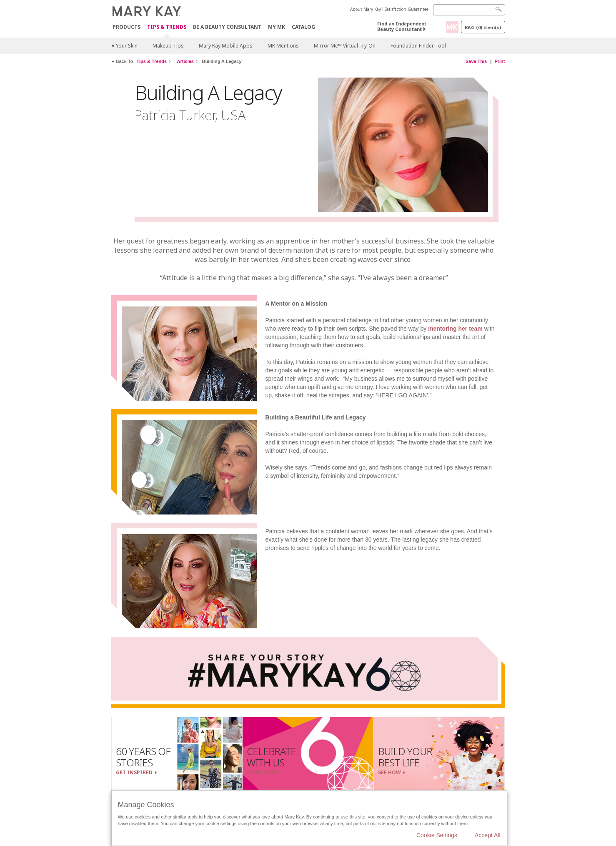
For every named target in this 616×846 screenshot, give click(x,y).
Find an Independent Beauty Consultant (402, 26)
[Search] (469, 10)
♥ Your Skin (125, 46)
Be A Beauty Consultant (227, 27)
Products (126, 27)
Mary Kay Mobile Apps (226, 46)
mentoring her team (455, 329)
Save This (476, 61)
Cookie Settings (437, 835)
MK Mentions (283, 46)
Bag (483, 27)
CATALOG (303, 27)
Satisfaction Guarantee (407, 9)
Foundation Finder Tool (418, 46)
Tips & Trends (167, 27)
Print (500, 61)
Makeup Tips (168, 46)
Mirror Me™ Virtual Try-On (345, 46)
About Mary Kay (366, 9)
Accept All (487, 835)
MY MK (277, 27)
